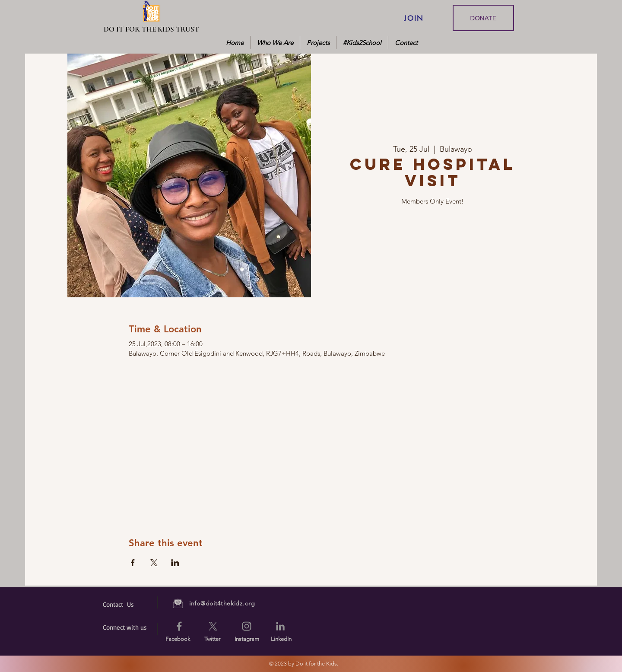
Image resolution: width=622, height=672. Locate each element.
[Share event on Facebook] (133, 563)
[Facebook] (179, 626)
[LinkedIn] (280, 626)
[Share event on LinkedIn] (175, 563)
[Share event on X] (154, 563)
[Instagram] (247, 626)
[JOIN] (414, 18)
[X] (213, 626)
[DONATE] (483, 18)
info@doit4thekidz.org (222, 603)
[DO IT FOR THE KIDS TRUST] (151, 29)
